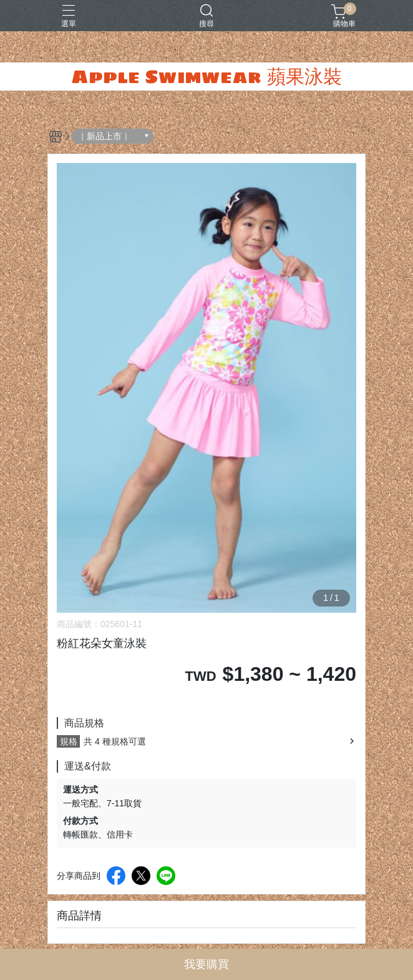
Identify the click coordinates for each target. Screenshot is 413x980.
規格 (69, 741)
